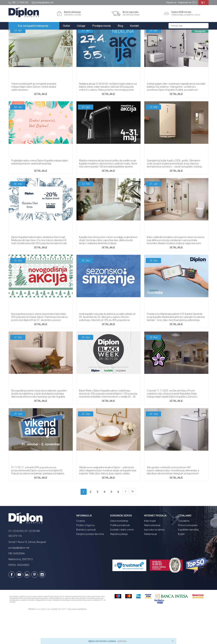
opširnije (122, 641)
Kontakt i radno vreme (122, 559)
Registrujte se (185, 3)
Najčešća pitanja (90, 43)
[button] (189, 26)
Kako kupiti (150, 550)
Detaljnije (41, 124)
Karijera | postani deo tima (90, 564)
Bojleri (181, 564)
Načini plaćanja (152, 555)
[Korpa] (204, 4)
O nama (81, 550)
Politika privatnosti (120, 555)
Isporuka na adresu (154, 559)
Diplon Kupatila (16, 33)
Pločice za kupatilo (188, 555)
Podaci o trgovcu (86, 555)
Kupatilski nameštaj (188, 559)
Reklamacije (151, 564)
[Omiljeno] (194, 3)
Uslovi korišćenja (119, 550)
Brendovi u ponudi (86, 559)
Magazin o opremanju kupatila (120, 43)
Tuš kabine (184, 550)
